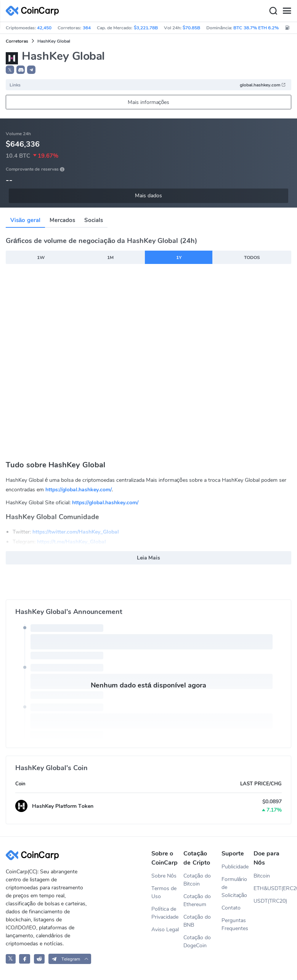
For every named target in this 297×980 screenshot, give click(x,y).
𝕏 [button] (10, 70)
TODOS (252, 257)
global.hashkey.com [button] (263, 85)
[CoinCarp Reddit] (39, 959)
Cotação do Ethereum (197, 900)
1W (41, 257)
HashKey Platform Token (63, 806)
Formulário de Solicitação (234, 887)
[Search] (273, 11)
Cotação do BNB (197, 921)
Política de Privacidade (165, 913)
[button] (21, 70)
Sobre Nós (164, 876)
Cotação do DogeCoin (197, 942)
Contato (231, 908)
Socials (94, 220)
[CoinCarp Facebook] (25, 959)
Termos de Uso (164, 892)
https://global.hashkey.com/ (79, 490)
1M (110, 257)
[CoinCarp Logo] (34, 11)
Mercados (62, 220)
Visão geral (25, 220)
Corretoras (17, 41)
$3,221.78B (146, 28)
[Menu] (287, 11)
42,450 (44, 28)
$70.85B (191, 28)
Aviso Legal (165, 930)
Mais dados (148, 196)
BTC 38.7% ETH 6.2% (256, 28)
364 (87, 28)
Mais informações (149, 102)
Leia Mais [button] (149, 558)
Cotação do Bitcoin (197, 880)
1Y (179, 257)
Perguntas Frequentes (235, 924)
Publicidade (235, 867)
